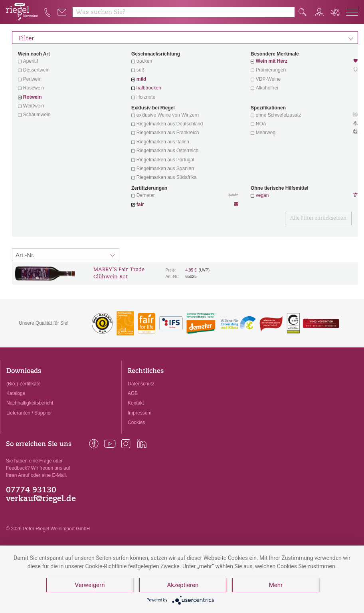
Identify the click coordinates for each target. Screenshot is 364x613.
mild (141, 79)
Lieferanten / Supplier (29, 413)
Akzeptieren (183, 585)
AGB (133, 393)
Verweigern (90, 585)
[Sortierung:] (66, 255)
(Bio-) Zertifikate (23, 384)
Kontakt (136, 403)
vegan (262, 195)
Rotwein (33, 97)
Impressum (139, 413)
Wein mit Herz (304, 62)
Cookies (136, 423)
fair (140, 204)
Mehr (276, 585)
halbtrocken (149, 88)
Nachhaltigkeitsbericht (30, 403)
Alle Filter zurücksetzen (318, 218)
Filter (186, 38)
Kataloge (16, 393)
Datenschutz (141, 384)
